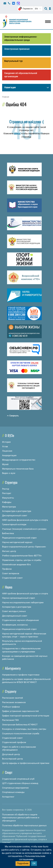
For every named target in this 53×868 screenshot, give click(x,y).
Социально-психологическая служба (21, 734)
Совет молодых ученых (14, 611)
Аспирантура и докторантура (17, 511)
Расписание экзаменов (14, 702)
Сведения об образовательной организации (21, 75)
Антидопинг (8, 797)
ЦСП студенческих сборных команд (20, 783)
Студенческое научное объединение (20, 620)
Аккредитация (9, 455)
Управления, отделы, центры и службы (22, 560)
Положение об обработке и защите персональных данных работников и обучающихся (21, 818)
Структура (11, 482)
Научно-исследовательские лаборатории (23, 603)
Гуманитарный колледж (14, 524)
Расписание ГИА (10, 720)
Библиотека (8, 533)
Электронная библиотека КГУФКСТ (20, 725)
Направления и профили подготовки (21, 675)
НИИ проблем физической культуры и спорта (25, 520)
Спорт (9, 772)
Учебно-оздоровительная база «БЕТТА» (22, 556)
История (6, 442)
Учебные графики (11, 707)
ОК (34, 863)
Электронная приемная (17, 49)
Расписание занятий (13, 698)
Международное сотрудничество (19, 460)
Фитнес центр (9, 551)
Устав (5, 447)
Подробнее (23, 863)
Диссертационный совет (15, 516)
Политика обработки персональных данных (24, 825)
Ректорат (7, 493)
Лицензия (7, 451)
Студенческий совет (12, 578)
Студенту (11, 691)
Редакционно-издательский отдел (19, 538)
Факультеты (8, 498)
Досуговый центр (11, 754)
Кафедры (7, 502)
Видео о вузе (9, 473)
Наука (9, 587)
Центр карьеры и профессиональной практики (26, 763)
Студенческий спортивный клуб (18, 779)
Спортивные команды (13, 792)
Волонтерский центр (12, 759)
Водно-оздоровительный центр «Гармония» (24, 547)
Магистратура (9, 507)
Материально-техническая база (18, 469)
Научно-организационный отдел (19, 598)
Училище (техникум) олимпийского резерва (24, 529)
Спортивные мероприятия (15, 788)
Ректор (6, 489)
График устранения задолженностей (20, 711)
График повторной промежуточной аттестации (26, 716)
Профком (7, 569)
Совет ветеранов (11, 573)
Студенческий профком (14, 742)
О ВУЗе (10, 435)
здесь (17, 134)
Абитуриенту (13, 668)
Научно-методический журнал (17, 542)
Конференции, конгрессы (15, 625)
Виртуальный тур (13, 61)
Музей (5, 464)
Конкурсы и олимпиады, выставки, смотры (24, 729)
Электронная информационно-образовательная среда (21, 38)
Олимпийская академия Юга (16, 565)
